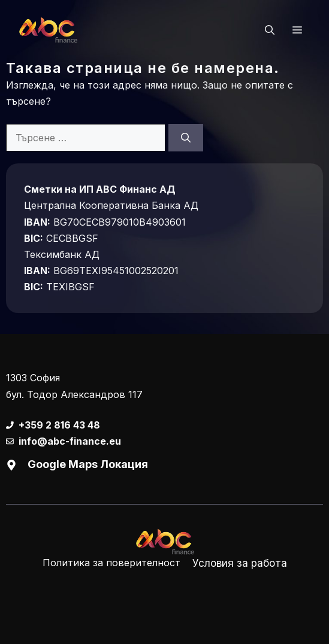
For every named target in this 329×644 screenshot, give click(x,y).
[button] (270, 30)
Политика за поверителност (111, 563)
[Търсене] (186, 138)
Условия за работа (240, 563)
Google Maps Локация (88, 464)
